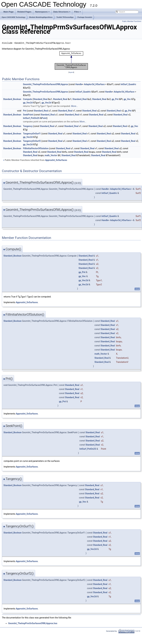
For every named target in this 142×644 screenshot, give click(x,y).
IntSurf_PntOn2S (31, 118)
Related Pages (24, 12)
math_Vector (51, 155)
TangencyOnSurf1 (32, 134)
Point (44, 118)
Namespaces (43, 13)
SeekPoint (28, 115)
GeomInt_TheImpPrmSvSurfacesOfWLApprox (45, 84)
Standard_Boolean (12, 99)
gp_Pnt (115, 99)
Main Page (9, 12)
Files (78, 13)
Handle (79, 84)
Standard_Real (40, 99)
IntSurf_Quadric (128, 84)
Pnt (25, 111)
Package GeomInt (85, 17)
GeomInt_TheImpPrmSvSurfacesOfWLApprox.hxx (33, 623)
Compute (27, 99)
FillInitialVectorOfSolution (36, 148)
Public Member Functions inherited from (35, 160)
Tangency (28, 126)
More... (75, 106)
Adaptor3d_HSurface (94, 84)
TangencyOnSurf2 (32, 141)
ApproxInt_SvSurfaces (56, 160)
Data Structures (62, 13)
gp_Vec (127, 99)
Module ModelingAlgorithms (41, 17)
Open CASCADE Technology (14, 17)
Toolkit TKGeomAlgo (65, 17)
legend (71, 72)
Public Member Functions (132, 21)
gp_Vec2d (28, 103)
